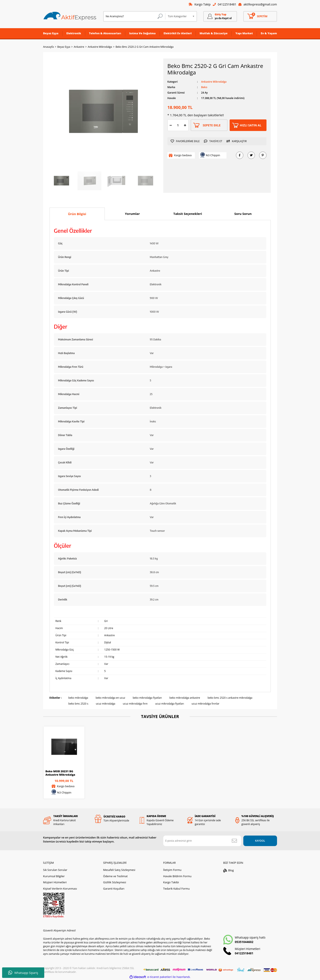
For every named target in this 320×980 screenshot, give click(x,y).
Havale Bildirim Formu (177, 876)
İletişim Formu (172, 870)
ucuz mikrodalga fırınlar (205, 704)
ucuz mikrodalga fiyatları (169, 704)
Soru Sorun (243, 214)
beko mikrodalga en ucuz (110, 698)
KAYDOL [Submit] (260, 841)
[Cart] (260, 16)
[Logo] (70, 16)
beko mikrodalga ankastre (185, 698)
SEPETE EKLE (212, 125)
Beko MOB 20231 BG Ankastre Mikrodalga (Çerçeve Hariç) (60, 773)
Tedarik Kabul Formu (176, 889)
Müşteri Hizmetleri (55, 882)
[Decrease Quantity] (171, 125)
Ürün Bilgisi (77, 214)
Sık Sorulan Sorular (55, 870)
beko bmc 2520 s (78, 704)
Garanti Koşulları (114, 889)
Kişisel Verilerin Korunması (60, 889)
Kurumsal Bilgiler (54, 876)
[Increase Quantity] (185, 125)
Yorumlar (132, 214)
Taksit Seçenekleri (188, 214)
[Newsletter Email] (202, 841)
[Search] (134, 16)
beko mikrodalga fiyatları (147, 698)
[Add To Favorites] (186, 141)
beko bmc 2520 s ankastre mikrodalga (230, 698)
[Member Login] (220, 16)
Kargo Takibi (171, 882)
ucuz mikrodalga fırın (135, 704)
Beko (204, 87)
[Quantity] (178, 125)
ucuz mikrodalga (106, 704)
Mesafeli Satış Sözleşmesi (119, 870)
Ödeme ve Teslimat (115, 876)
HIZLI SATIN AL (250, 125)
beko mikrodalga (78, 698)
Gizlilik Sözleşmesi (114, 882)
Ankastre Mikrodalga (214, 82)
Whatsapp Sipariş (23, 973)
